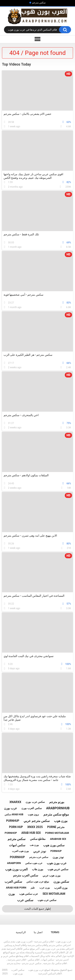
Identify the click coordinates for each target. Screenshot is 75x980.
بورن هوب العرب (20, 851)
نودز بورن (58, 857)
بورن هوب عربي (51, 876)
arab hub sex (31, 833)
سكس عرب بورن (35, 802)
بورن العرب (61, 888)
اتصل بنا (38, 932)
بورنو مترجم (57, 802)
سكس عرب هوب (47, 900)
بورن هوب (61, 821)
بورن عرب (45, 888)
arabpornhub (58, 808)
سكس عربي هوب (58, 869)
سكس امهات (17, 845)
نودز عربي (40, 851)
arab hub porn (16, 888)
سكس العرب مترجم (25, 875)
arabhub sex (58, 839)
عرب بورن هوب (57, 863)
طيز (33, 888)
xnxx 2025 (35, 827)
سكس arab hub (14, 814)
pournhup (17, 857)
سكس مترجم (39, 3)
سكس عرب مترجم (39, 857)
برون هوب (33, 814)
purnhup (13, 821)
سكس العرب (13, 882)
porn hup (16, 827)
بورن (12, 894)
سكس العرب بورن (31, 808)
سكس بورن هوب (54, 845)
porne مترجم (56, 827)
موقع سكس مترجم (56, 814)
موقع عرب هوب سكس (38, 882)
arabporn (14, 863)
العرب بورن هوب (16, 869)
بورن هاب (37, 869)
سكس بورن (61, 882)
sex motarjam (54, 894)
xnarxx (15, 802)
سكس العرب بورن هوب (18, 972)
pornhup (56, 851)
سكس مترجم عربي (37, 821)
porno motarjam (57, 833)
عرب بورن (10, 808)
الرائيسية (21, 932)
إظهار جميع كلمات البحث (38, 909)
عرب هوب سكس (34, 863)
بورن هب (34, 845)
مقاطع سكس (38, 839)
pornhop (11, 833)
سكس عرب (25, 900)
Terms (55, 932)
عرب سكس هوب (29, 894)
